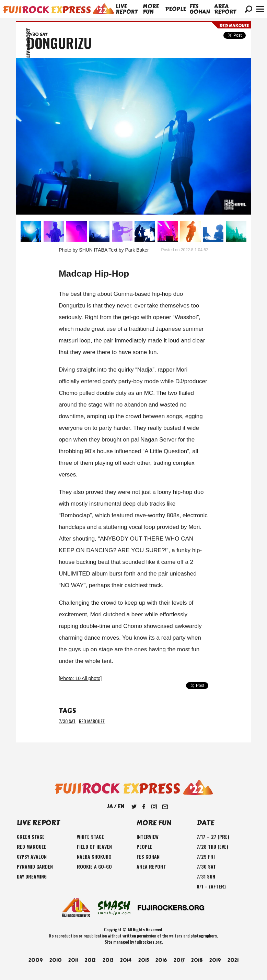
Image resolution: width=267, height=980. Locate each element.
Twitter (134, 807)
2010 (56, 960)
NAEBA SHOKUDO (94, 856)
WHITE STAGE (90, 837)
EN (121, 806)
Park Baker (137, 250)
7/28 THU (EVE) (212, 846)
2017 (179, 960)
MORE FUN (151, 9)
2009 (36, 960)
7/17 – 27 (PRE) (213, 837)
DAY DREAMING (32, 876)
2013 (108, 960)
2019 (215, 960)
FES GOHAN (200, 9)
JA (110, 806)
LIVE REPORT (127, 9)
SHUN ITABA (93, 250)
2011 (73, 960)
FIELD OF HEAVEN (94, 846)
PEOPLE (176, 9)
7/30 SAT (67, 721)
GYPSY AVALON (32, 856)
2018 (197, 960)
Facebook (144, 807)
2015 (144, 960)
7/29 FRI (206, 856)
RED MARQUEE (92, 721)
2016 (161, 960)
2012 (90, 960)
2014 (126, 960)
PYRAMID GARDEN (35, 866)
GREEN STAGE (31, 837)
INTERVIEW (148, 837)
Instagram (154, 807)
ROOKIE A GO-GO (94, 866)
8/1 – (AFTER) (211, 886)
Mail (165, 807)
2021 (233, 960)
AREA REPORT (225, 9)
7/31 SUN (206, 876)
